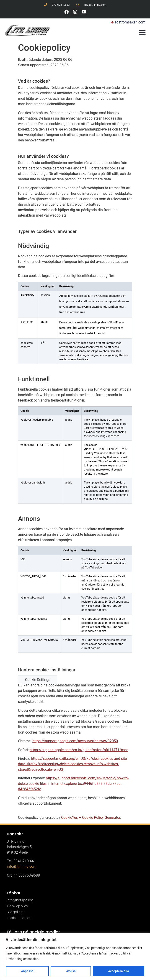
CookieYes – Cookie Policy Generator (91, 818)
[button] (142, 33)
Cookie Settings (38, 680)
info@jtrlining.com (22, 866)
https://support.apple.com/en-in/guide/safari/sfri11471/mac (79, 750)
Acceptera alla (119, 971)
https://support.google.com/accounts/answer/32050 (75, 741)
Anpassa (27, 971)
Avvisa (71, 971)
